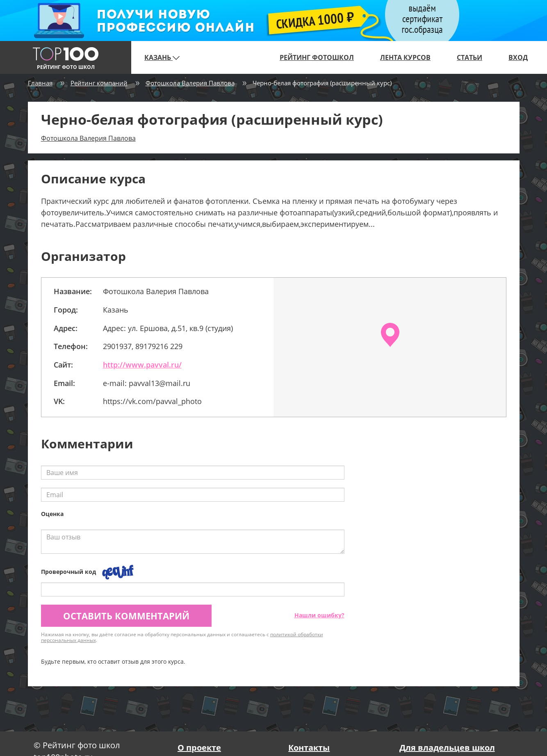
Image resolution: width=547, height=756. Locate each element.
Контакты (309, 748)
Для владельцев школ (447, 748)
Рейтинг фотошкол (317, 57)
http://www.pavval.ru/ (142, 365)
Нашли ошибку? (319, 615)
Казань (162, 57)
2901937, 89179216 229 (143, 346)
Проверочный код (68, 572)
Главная (40, 83)
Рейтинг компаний (99, 83)
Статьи (470, 57)
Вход (518, 57)
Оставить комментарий (126, 616)
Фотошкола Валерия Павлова (190, 83)
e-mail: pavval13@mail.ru (147, 383)
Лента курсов (405, 57)
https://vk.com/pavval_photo (152, 401)
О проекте (199, 748)
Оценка (52, 514)
